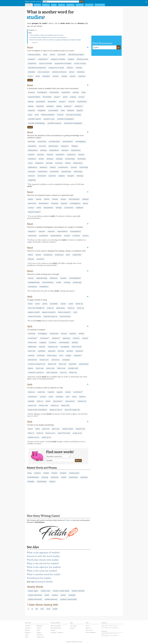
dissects (42, 347)
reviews (55, 199)
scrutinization (53, 110)
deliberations (33, 150)
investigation (42, 92)
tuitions (68, 163)
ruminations (32, 287)
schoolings (81, 159)
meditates (42, 351)
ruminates (41, 356)
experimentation (34, 97)
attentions (44, 167)
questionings (66, 172)
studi (48, 609)
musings (67, 282)
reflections (54, 278)
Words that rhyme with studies (43, 560)
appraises (66, 338)
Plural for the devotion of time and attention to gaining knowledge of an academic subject (55, 40)
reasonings (78, 172)
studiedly (31, 482)
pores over (50, 368)
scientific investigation (66, 119)
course (52, 55)
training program (34, 55)
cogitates (43, 342)
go (119, 47)
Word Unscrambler (55, 626)
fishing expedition (48, 115)
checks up (55, 405)
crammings (84, 167)
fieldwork (71, 110)
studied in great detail (68, 599)
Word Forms (89, 5)
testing (59, 106)
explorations (76, 150)
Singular (39, 632)
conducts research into (37, 364)
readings (59, 159)
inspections (71, 155)
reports (39, 199)
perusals (49, 163)
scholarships (70, 159)
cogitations (39, 163)
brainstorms (32, 360)
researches (42, 142)
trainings (80, 176)
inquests (31, 155)
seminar (56, 76)
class (45, 55)
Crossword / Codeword (57, 632)
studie (55, 609)
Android (72, 628)
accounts (42, 146)
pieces (86, 203)
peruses (61, 351)
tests (63, 110)
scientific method (34, 119)
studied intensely (51, 599)
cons (75, 312)
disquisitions (54, 150)
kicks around (77, 347)
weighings (32, 180)
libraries (31, 259)
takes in (31, 433)
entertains (73, 364)
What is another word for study (43, 574)
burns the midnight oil (36, 308)
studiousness (74, 473)
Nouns (27, 635)
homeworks (54, 172)
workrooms (59, 255)
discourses (32, 203)
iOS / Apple (73, 626)
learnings (31, 142)
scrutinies (59, 163)
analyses (78, 106)
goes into (46, 429)
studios (38, 255)
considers (53, 342)
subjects (70, 68)
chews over (32, 342)
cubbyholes (77, 255)
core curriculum (44, 72)
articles (47, 199)
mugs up (50, 308)
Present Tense (40, 637)
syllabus (71, 59)
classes (53, 167)
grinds (45, 304)
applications (33, 167)
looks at (40, 401)
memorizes (70, 401)
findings (59, 208)
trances (31, 278)
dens (68, 255)
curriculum (62, 55)
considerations (54, 142)
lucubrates (54, 304)
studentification (33, 477)
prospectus (32, 63)
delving (31, 102)
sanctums (40, 259)
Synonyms (29, 5)
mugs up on (77, 433)
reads (38, 429)
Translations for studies (39, 578)
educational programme (37, 68)
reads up (71, 308)
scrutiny (81, 97)
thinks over (61, 368)
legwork (80, 110)
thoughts (71, 176)
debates (75, 146)
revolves (31, 356)
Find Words (80, 5)
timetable (31, 72)
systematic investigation (73, 123)
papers (31, 199)
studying (45, 477)
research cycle (49, 119)
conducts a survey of (36, 373)
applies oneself (34, 312)
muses (59, 282)
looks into (32, 351)
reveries (63, 278)
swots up (80, 308)
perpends (52, 351)
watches (82, 397)
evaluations (44, 236)
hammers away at (50, 316)
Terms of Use (89, 630)
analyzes (67, 106)
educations (32, 146)
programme (43, 59)
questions (79, 351)
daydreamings (42, 278)
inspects (51, 392)
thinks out (73, 373)
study (38, 76)
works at (40, 433)
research (31, 92)
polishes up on (34, 437)
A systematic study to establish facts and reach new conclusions (48, 37)
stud (42, 609)
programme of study (56, 68)
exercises (32, 172)
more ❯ (30, 80)
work (37, 115)
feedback (80, 208)
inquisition (40, 106)
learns (30, 429)
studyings (84, 477)
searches (52, 176)
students (63, 473)
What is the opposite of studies (43, 553)
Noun (30, 33)
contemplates (64, 342)
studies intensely (78, 591)
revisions (31, 176)
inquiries (50, 155)
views (74, 397)
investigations (81, 142)
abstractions (78, 163)
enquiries (31, 110)
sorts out (63, 373)
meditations (44, 287)
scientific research (54, 123)
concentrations (48, 282)
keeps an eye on (56, 410)
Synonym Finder (44, 582)
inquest (31, 106)
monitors (76, 338)
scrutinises (32, 338)
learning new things (73, 115)
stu (37, 609)
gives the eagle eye (72, 410)
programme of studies (63, 63)
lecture (72, 72)
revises (63, 304)
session (73, 76)
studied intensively (35, 599)
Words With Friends (56, 628)
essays (63, 199)
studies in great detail (61, 591)
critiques (85, 199)
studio (47, 595)
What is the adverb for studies (42, 563)
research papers (34, 212)
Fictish (67, 520)
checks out (82, 401)
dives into (62, 364)
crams (37, 304)
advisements (53, 146)
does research (52, 373)
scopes (68, 392)
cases (51, 397)
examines (32, 334)
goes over (56, 429)
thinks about (52, 356)
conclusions (69, 208)
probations (32, 159)
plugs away (61, 308)
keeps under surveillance (37, 410)
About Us (88, 628)
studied (46, 473)
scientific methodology (36, 123)
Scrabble (53, 630)
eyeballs (31, 401)
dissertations (44, 203)
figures (31, 368)
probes (41, 159)
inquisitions (60, 155)
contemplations (75, 278)
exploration (66, 92)
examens (65, 150)
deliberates (32, 347)
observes (31, 392)
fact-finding (47, 97)
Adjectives (39, 626)
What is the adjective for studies (43, 567)
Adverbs (39, 628)
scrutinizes (44, 338)
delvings (44, 150)
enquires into (53, 347)
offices (30, 255)
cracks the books (34, 316)
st (32, 609)
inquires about (68, 429)
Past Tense (40, 635)
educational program (76, 55)
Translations (70, 5)
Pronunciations (100, 5)
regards (60, 392)
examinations (68, 142)
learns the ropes (64, 433)
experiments (82, 102)
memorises (57, 401)
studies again (33, 591)
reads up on (46, 437)
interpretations (56, 236)
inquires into (80, 429)
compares (66, 360)
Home (87, 626)
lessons (81, 155)
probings (50, 159)
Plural (38, 630)
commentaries (74, 199)
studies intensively (35, 595)
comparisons (63, 167)
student (54, 473)
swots (71, 304)
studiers (52, 482)
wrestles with (73, 368)
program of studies (58, 59)
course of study (80, 63)
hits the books (65, 316)
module (64, 76)
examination (54, 92)
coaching (82, 76)
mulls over (40, 368)
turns (61, 356)
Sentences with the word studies (43, 556)
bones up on (50, 433)
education (46, 76)
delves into (52, 364)
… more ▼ (34, 43)
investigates (43, 334)
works (30, 163)
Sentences (62, 5)
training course (82, 59)
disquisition (52, 102)
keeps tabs (65, 405)
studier (64, 477)
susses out (32, 405)
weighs (68, 356)
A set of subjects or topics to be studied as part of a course (46, 35)
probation (50, 106)
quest (30, 115)
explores (73, 334)
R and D (60, 115)
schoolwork (42, 176)
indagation (42, 110)
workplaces (48, 255)
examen (72, 102)
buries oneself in (64, 312)
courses (74, 167)
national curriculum (59, 72)
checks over (43, 405)
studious (37, 473)
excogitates (65, 347)
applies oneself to (49, 312)
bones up (79, 304)
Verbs (27, 637)
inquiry (57, 97)
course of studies (46, 63)
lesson (30, 76)
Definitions (46, 5)
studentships (42, 482)
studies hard (45, 591)
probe (65, 97)
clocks (48, 401)
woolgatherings (34, 282)
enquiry (62, 102)
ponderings (77, 282)
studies (60, 460)
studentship (73, 477)
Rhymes (54, 5)
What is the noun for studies (41, 571)
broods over (44, 360)
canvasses (55, 360)
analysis (76, 92)
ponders (70, 351)
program (31, 59)
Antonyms (37, 5)
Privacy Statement (91, 632)
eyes (68, 397)
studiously (55, 477)
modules (79, 68)
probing (73, 97)
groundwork (41, 102)
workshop (81, 72)
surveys (31, 208)
